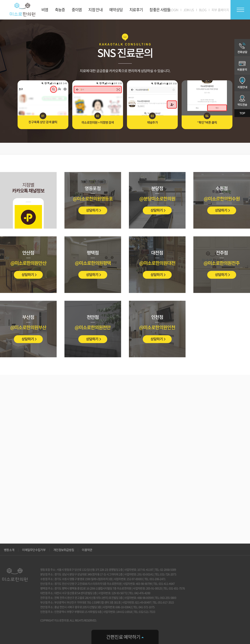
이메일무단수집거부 (34, 550)
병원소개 (9, 550)
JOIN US (189, 10)
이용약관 (87, 550)
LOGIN (174, 10)
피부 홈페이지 (220, 10)
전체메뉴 (240, 10)
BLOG (203, 10)
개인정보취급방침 (64, 550)
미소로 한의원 (22, 10)
